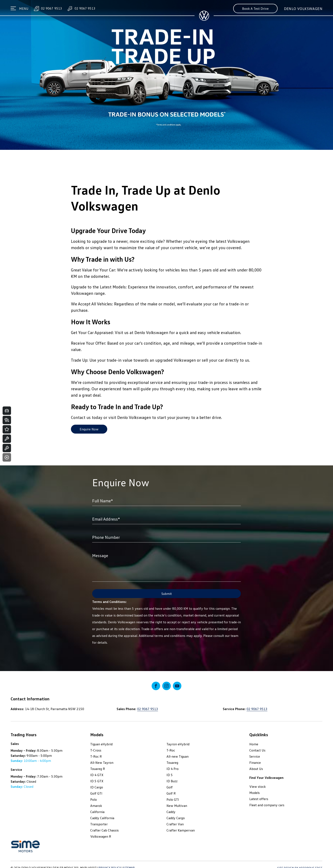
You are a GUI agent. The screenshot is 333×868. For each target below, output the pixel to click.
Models (255, 793)
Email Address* (106, 519)
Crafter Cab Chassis (104, 830)
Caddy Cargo (176, 818)
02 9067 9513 (47, 8)
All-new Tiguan (178, 756)
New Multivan (177, 806)
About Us (256, 769)
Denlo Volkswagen (303, 8)
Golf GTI (96, 793)
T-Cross (96, 750)
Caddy (171, 812)
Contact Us (257, 750)
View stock (258, 787)
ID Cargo (97, 787)
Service (255, 756)
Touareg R (98, 769)
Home (254, 744)
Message (100, 555)
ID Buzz (172, 781)
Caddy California (102, 818)
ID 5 (170, 775)
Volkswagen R (101, 836)
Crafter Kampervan (181, 830)
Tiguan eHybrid (101, 744)
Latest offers (259, 799)
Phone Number (106, 537)
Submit (167, 594)
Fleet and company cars (267, 805)
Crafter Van (175, 824)
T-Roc (171, 750)
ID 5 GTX (97, 781)
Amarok (96, 806)
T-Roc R (96, 756)
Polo (94, 799)
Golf (170, 787)
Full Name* (102, 501)
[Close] (7, 457)
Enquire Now (89, 429)
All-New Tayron (102, 763)
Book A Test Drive (255, 8)
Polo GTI (173, 799)
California (97, 812)
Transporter (99, 824)
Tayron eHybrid (178, 744)
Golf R (171, 793)
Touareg (172, 763)
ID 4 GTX (97, 775)
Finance (255, 763)
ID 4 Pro (173, 769)
